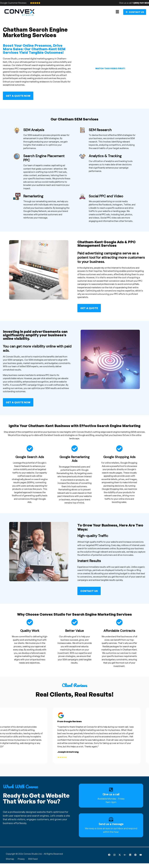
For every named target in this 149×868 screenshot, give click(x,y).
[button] (117, 12)
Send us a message (111, 824)
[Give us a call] (111, 790)
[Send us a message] (111, 819)
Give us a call (111, 794)
